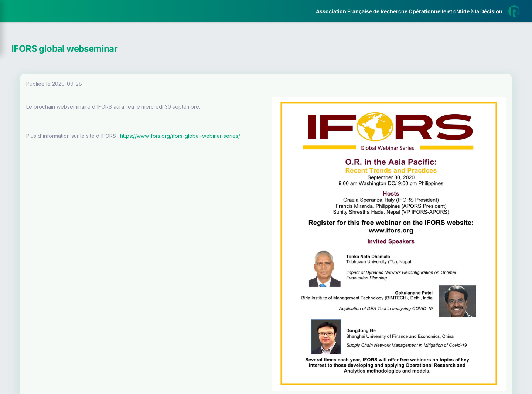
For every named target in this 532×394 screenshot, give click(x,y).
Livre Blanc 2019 (37, 273)
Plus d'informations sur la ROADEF (428, 391)
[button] (11, 219)
